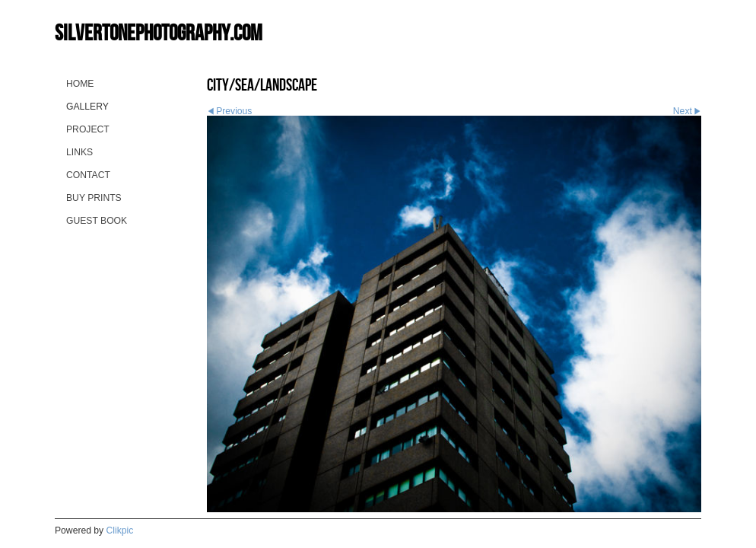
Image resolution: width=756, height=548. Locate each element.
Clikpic (120, 530)
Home (80, 84)
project (88, 129)
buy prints (94, 198)
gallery (87, 107)
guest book (97, 221)
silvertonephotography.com (159, 32)
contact (88, 175)
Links (79, 152)
